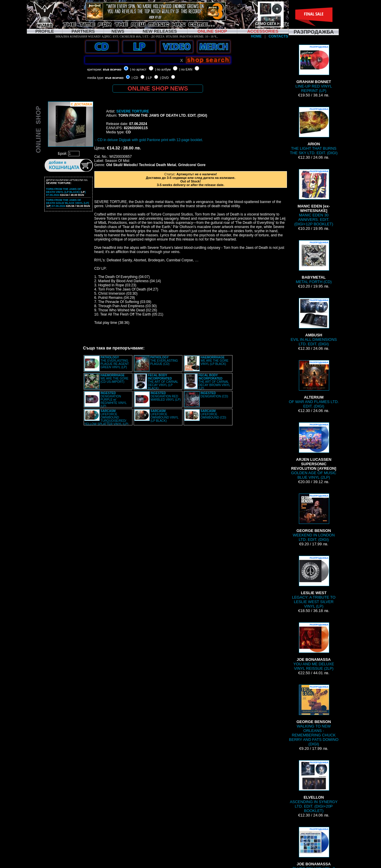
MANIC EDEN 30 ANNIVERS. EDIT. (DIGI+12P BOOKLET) (314, 198)
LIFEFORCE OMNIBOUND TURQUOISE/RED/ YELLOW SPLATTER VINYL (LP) (106, 417)
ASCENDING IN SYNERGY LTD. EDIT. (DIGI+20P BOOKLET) (314, 787)
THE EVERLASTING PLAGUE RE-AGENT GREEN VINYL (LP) (115, 362)
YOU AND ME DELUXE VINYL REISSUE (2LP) (314, 647)
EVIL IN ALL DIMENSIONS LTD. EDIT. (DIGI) (314, 322)
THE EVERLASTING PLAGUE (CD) (164, 361)
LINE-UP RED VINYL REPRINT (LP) (314, 69)
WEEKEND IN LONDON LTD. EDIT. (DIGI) (314, 518)
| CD (135, 78)
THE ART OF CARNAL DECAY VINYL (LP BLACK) (163, 382)
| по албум (163, 69)
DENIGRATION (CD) (214, 395)
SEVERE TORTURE (133, 111)
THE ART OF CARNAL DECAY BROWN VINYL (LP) (214, 382)
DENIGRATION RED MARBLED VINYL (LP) (166, 396)
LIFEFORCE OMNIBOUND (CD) (213, 414)
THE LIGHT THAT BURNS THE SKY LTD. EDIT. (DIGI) (314, 131)
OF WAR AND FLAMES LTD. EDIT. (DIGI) (314, 384)
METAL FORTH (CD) (314, 262)
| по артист (138, 69)
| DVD (164, 78)
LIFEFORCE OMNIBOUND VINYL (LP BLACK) (165, 416)
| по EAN (186, 69)
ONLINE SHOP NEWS (158, 88)
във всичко (112, 69)
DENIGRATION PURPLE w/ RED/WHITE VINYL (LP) (114, 400)
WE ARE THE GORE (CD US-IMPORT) (115, 378)
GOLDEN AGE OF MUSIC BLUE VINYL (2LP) (314, 451)
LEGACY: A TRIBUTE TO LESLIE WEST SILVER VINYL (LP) (314, 582)
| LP (149, 78)
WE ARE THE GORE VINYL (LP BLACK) (215, 361)
